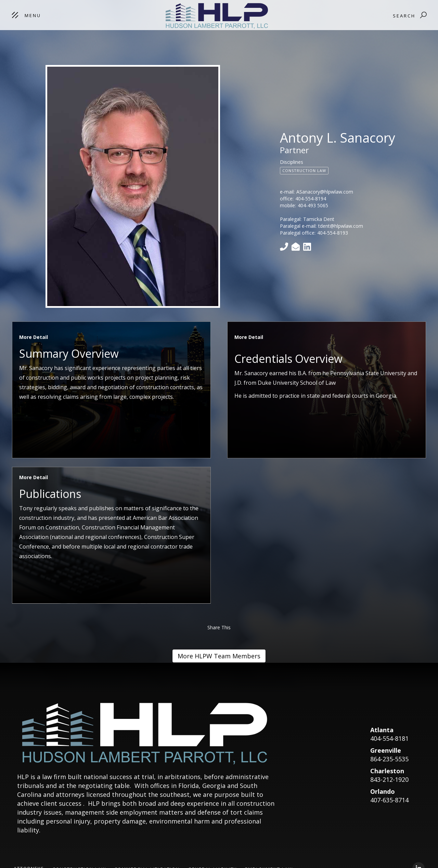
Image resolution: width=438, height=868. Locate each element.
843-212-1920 (389, 779)
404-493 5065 (313, 205)
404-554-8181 (389, 738)
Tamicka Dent (319, 219)
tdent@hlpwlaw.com (341, 226)
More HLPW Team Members (219, 656)
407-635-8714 (389, 800)
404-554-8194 (311, 199)
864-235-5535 (389, 759)
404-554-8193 (333, 233)
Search (404, 16)
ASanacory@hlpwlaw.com (325, 192)
